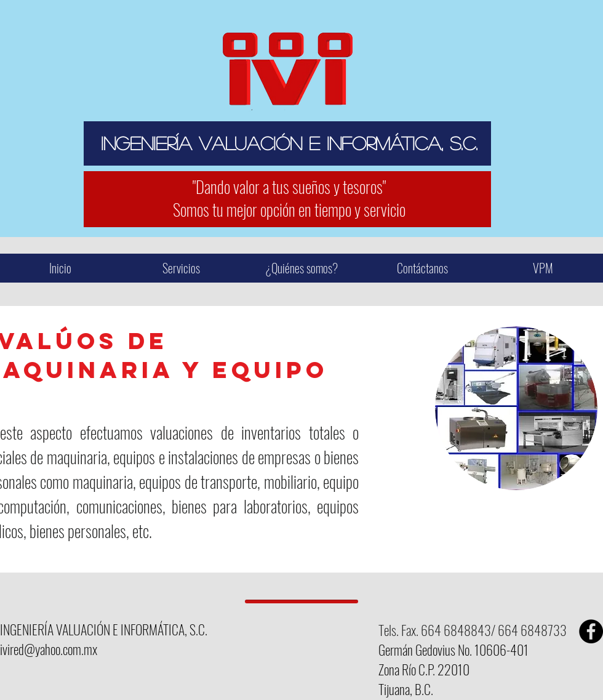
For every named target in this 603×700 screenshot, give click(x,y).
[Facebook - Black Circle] (591, 631)
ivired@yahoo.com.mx (49, 649)
